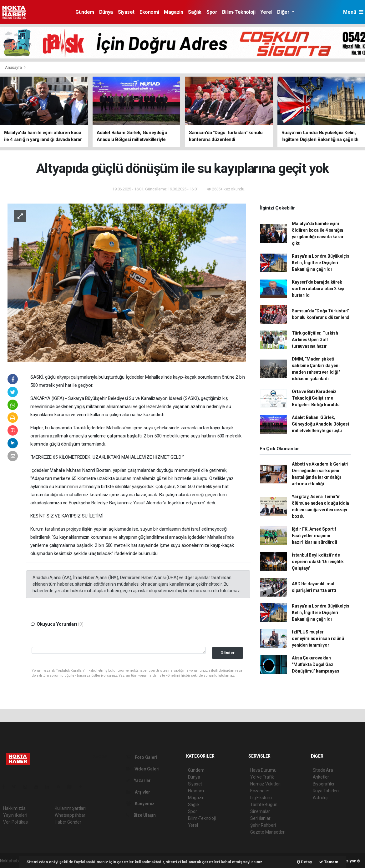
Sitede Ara (323, 770)
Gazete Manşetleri (268, 832)
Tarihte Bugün (264, 805)
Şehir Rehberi (263, 825)
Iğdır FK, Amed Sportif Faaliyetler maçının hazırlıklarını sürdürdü (314, 536)
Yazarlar (138, 780)
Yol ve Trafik (262, 777)
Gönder (228, 653)
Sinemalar (260, 811)
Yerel (266, 12)
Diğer (284, 12)
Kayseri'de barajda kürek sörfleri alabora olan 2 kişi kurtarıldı (318, 289)
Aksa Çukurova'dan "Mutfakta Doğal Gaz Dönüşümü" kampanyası (316, 664)
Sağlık (195, 12)
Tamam (329, 862)
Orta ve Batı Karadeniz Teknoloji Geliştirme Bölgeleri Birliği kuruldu (316, 398)
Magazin (173, 12)
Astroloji (321, 798)
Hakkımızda (14, 808)
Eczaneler (260, 791)
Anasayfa (14, 67)
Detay (304, 862)
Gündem (85, 12)
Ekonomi (149, 12)
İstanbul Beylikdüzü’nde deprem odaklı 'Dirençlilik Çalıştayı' (318, 562)
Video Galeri (143, 769)
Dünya (106, 12)
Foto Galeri (142, 757)
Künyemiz (140, 804)
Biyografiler (324, 784)
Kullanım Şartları (70, 808)
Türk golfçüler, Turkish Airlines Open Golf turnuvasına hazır (315, 340)
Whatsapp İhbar (70, 815)
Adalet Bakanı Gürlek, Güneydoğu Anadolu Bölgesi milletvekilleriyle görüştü (320, 424)
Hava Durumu (263, 770)
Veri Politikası (16, 822)
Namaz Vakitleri (265, 784)
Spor (212, 12)
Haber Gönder (68, 822)
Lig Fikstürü (261, 798)
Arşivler (138, 792)
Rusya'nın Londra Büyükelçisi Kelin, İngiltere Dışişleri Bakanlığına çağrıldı (321, 263)
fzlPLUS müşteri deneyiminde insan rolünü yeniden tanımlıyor (318, 638)
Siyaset (126, 12)
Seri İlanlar (260, 818)
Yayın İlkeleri (15, 815)
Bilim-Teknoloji (239, 12)
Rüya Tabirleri (326, 791)
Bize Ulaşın (141, 815)
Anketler (321, 777)
